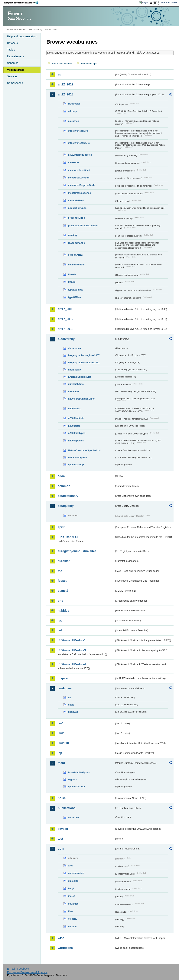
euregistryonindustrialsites (77, 551)
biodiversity (66, 339)
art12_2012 (65, 84)
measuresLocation (79, 178)
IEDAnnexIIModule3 (72, 650)
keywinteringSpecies (80, 155)
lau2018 (63, 743)
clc (70, 698)
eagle (71, 705)
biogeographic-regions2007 (84, 355)
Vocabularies (15, 70)
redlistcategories (78, 458)
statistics (73, 904)
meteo (72, 896)
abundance (74, 348)
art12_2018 (65, 94)
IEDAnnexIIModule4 (72, 664)
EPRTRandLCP (68, 537)
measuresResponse (79, 193)
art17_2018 (65, 329)
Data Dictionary (35, 29)
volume (72, 927)
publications (67, 808)
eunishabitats (76, 384)
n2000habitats (76, 418)
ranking (72, 235)
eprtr (61, 527)
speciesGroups (77, 787)
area (70, 866)
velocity (73, 919)
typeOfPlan (74, 297)
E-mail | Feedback (18, 969)
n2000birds (74, 409)
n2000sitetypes (77, 433)
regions (72, 779)
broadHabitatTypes (79, 772)
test (60, 839)
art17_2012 (65, 319)
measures (74, 162)
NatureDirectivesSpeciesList (84, 450)
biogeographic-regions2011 (84, 362)
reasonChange (76, 243)
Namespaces (15, 83)
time (70, 911)
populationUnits (77, 208)
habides (63, 611)
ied (60, 630)
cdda (61, 476)
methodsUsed (76, 200)
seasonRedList (77, 265)
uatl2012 (73, 712)
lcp (60, 753)
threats (72, 274)
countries (73, 121)
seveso (63, 829)
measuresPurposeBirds (82, 185)
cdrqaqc (73, 111)
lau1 (61, 723)
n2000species (76, 441)
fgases (62, 581)
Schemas (13, 63)
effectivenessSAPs (79, 143)
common (64, 486)
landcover (65, 688)
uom (61, 849)
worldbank (65, 948)
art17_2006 (65, 309)
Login (145, 2)
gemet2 (63, 591)
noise (62, 798)
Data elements (16, 56)
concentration (76, 873)
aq (59, 74)
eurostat (64, 561)
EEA (22, 3)
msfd (61, 763)
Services (12, 76)
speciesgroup (76, 465)
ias (60, 621)
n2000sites (74, 426)
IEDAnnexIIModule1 (72, 640)
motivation (74, 392)
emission (73, 881)
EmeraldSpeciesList (80, 377)
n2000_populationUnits (81, 399)
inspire (63, 678)
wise (61, 938)
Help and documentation (22, 36)
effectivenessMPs (78, 131)
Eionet (22, 29)
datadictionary (68, 496)
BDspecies (74, 104)
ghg (60, 601)
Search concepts (89, 64)
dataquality (74, 370)
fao (60, 571)
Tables (11, 50)
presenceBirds (76, 218)
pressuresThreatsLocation (83, 226)
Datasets (12, 43)
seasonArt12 (75, 255)
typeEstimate (76, 290)
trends (72, 282)
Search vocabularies (62, 64)
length (72, 888)
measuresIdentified (79, 170)
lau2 (61, 733)
